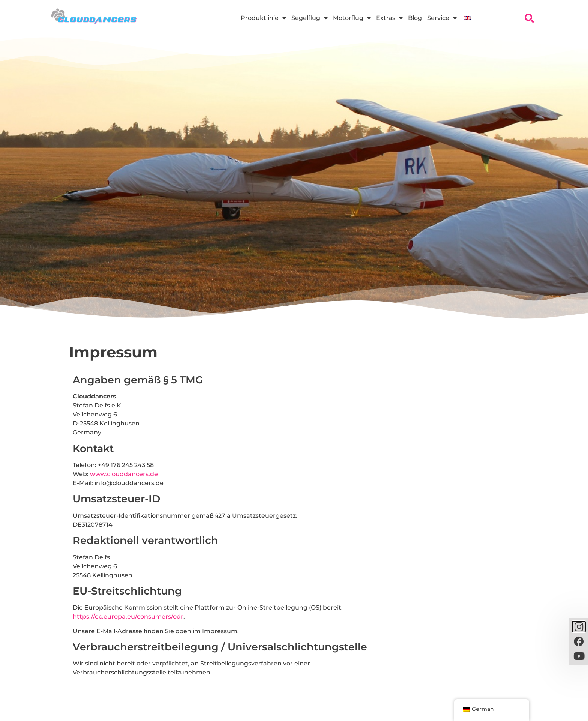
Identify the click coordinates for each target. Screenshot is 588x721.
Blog (415, 18)
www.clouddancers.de (124, 474)
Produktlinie (263, 18)
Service (442, 18)
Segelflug (310, 18)
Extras (389, 18)
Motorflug (352, 18)
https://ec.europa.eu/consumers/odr (128, 617)
